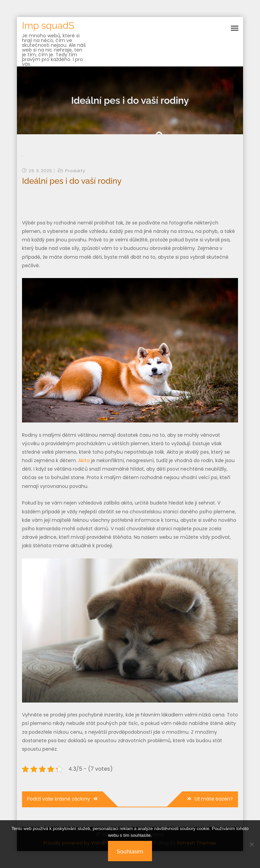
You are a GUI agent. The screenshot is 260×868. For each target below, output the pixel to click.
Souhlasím (130, 852)
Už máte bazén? (214, 799)
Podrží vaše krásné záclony (59, 799)
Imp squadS (48, 26)
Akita (84, 460)
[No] (252, 844)
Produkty (75, 171)
